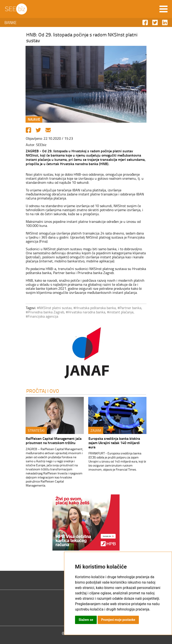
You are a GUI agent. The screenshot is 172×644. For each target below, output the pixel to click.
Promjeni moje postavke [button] (118, 620)
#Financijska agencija (42, 316)
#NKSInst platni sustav (54, 308)
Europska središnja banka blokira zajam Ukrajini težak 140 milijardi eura (114, 443)
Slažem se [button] (86, 620)
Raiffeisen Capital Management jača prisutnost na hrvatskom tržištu (54, 440)
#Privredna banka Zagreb (45, 312)
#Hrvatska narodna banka (86, 312)
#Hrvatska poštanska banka (95, 308)
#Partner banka (129, 308)
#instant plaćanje (120, 312)
